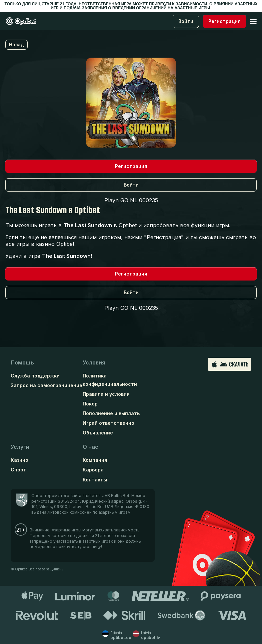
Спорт (18, 470)
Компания (95, 460)
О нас (90, 447)
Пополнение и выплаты (112, 413)
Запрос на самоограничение (46, 385)
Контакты (95, 480)
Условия (94, 362)
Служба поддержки (35, 376)
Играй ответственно (108, 423)
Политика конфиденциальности (110, 380)
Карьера (93, 470)
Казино (19, 460)
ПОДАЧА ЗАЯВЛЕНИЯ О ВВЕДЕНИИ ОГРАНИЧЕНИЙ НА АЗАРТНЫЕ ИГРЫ (137, 8)
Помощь (22, 362)
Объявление (98, 433)
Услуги (20, 447)
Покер (90, 404)
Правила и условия (106, 394)
